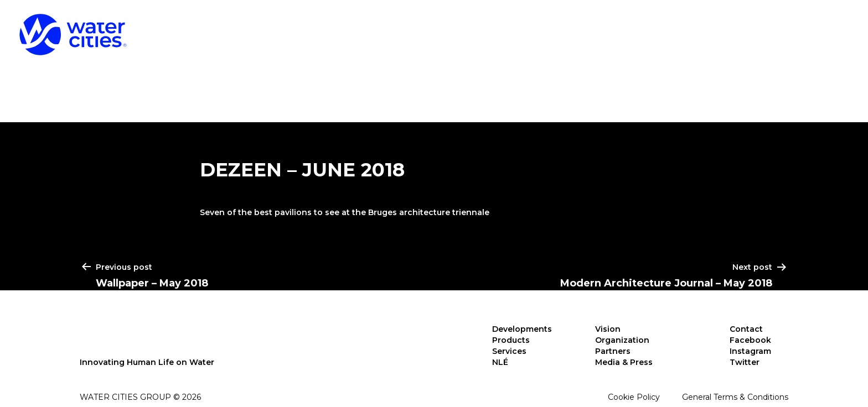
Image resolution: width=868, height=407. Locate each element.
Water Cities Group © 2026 (140, 397)
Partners (613, 351)
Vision (608, 329)
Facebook (750, 340)
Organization (622, 340)
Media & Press (624, 362)
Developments (533, 28)
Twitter (745, 362)
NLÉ (831, 28)
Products (652, 28)
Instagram (750, 351)
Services (751, 28)
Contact (746, 329)
